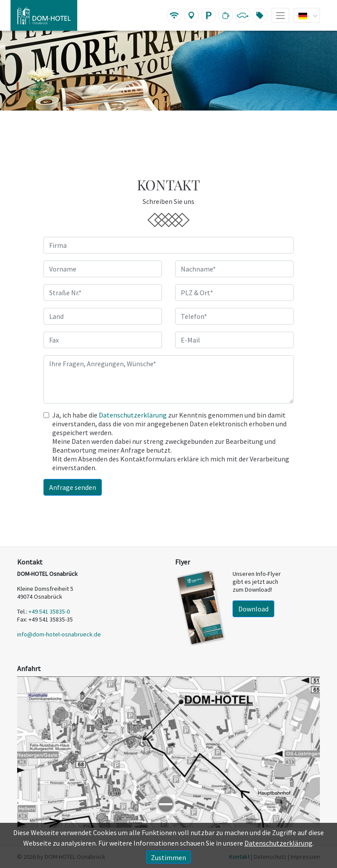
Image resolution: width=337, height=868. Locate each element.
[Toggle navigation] (280, 15)
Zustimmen (168, 857)
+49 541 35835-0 (49, 611)
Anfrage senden (73, 487)
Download (253, 609)
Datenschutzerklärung (133, 415)
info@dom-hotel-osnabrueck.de (59, 634)
